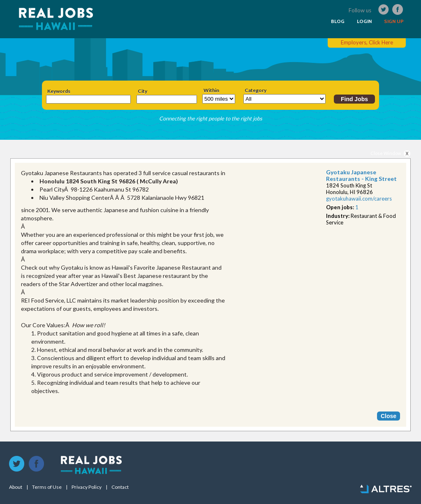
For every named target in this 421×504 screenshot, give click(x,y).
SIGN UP (394, 21)
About (16, 487)
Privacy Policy (87, 487)
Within (211, 90)
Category (256, 90)
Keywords (59, 91)
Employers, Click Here (367, 42)
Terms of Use (47, 487)
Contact (120, 487)
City (142, 91)
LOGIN (364, 21)
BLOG (338, 21)
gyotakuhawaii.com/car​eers (359, 199)
